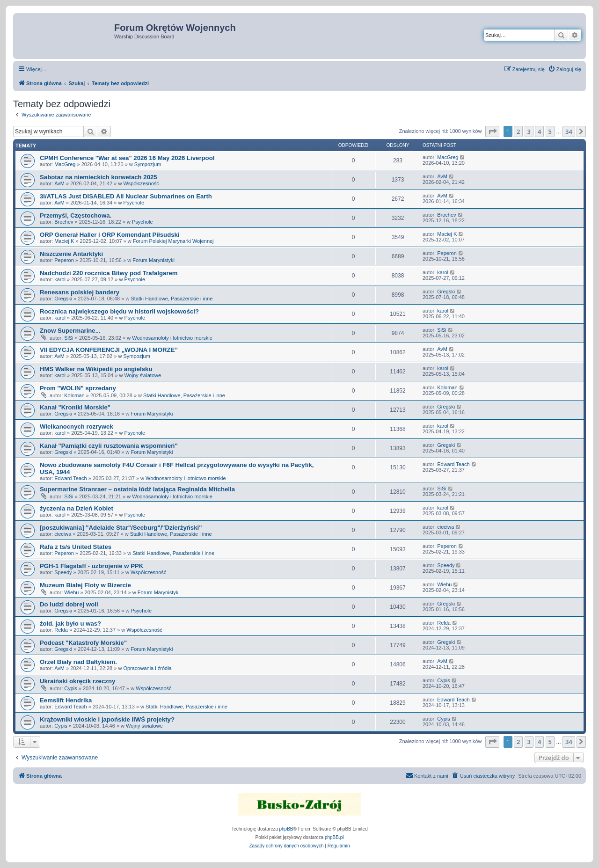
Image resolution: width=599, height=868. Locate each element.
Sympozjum (148, 164)
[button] (492, 131)
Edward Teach (71, 478)
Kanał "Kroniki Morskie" (75, 407)
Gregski (63, 299)
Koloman (74, 395)
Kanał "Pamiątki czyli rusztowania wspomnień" (109, 446)
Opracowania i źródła (147, 668)
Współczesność (141, 183)
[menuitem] (565, 69)
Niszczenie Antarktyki (71, 254)
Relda (61, 630)
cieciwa (63, 534)
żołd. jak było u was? (70, 624)
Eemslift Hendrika (66, 700)
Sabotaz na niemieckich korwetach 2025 (99, 177)
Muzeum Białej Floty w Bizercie (85, 585)
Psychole (134, 203)
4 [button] (539, 131)
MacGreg (65, 164)
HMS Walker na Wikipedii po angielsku (96, 369)
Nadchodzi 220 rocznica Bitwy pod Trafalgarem (109, 273)
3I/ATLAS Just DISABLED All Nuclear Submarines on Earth (126, 196)
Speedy (63, 572)
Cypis (71, 688)
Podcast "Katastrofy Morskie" (83, 643)
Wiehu (71, 592)
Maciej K (64, 241)
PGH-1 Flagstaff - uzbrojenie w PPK (91, 566)
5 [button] (550, 131)
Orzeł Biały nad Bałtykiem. (78, 662)
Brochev (64, 222)
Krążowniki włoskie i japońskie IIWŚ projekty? (107, 719)
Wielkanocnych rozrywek (77, 427)
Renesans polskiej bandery (80, 292)
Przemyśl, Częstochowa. (76, 215)
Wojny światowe (142, 375)
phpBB (286, 829)
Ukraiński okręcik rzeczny (77, 681)
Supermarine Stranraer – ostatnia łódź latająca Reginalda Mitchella (137, 489)
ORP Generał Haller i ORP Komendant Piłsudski (110, 235)
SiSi (69, 338)
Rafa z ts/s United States (76, 547)
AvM (59, 183)
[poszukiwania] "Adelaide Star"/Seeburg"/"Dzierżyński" (121, 528)
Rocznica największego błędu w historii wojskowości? (119, 311)
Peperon (64, 260)
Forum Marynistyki (153, 260)
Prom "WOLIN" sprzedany (78, 388)
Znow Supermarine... (70, 331)
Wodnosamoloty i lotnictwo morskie (172, 338)
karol (60, 279)
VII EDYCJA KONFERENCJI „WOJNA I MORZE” (109, 350)
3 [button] (529, 131)
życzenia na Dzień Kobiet (77, 508)
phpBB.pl (334, 837)
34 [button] (569, 131)
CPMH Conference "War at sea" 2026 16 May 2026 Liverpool (127, 158)
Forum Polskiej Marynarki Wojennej (173, 241)
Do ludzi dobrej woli (69, 604)
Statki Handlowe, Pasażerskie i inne (172, 299)
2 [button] (518, 131)
